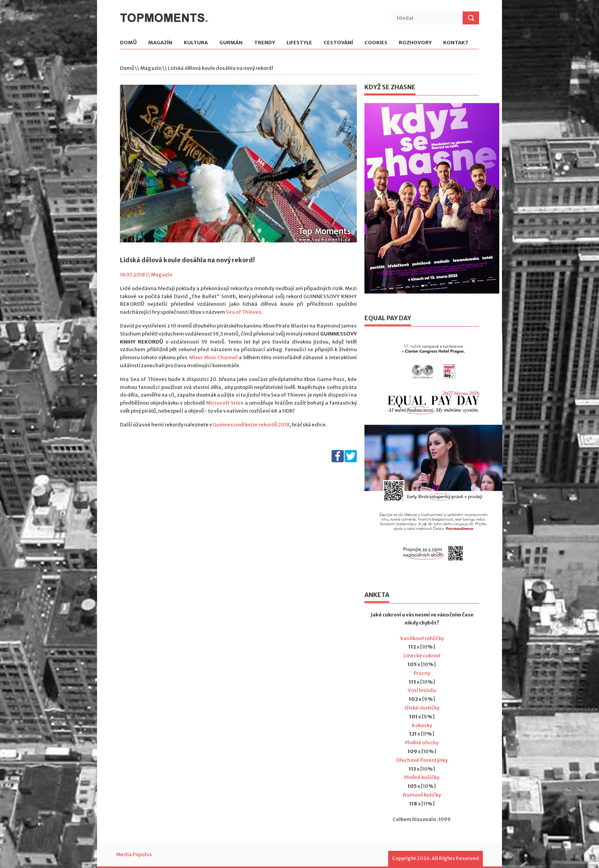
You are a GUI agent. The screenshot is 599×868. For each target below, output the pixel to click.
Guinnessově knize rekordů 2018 (251, 425)
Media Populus (134, 854)
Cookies (376, 43)
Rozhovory (415, 43)
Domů (128, 43)
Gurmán (231, 43)
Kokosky (422, 725)
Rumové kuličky (422, 795)
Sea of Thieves (244, 312)
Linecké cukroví (422, 656)
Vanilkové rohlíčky (422, 638)
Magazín (160, 43)
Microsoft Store (225, 403)
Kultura (196, 43)
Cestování (338, 43)
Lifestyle (299, 43)
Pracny (422, 673)
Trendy (265, 43)
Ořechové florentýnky (422, 760)
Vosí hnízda (422, 690)
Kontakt (456, 43)
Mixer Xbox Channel (213, 357)
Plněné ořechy (422, 743)
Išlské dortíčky (422, 708)
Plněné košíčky (422, 777)
